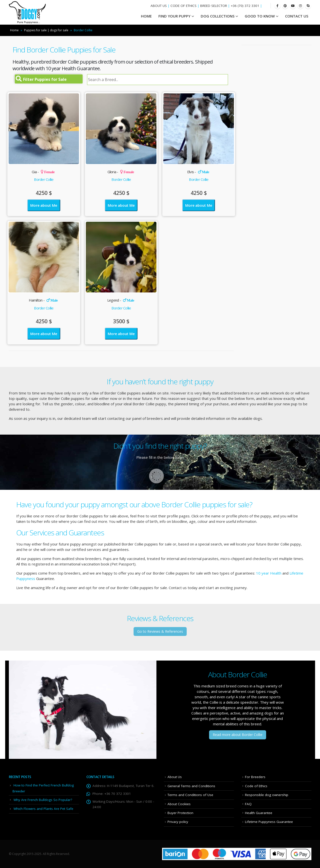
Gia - (43, 172)
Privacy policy (178, 822)
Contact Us (297, 16)
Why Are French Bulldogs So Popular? (43, 800)
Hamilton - (43, 300)
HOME (146, 16)
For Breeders (255, 777)
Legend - (121, 300)
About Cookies (179, 804)
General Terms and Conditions (191, 786)
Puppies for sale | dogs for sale (46, 30)
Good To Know (260, 16)
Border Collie (44, 179)
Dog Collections (218, 16)
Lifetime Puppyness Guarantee (269, 822)
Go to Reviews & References (160, 631)
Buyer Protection (180, 813)
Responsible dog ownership (267, 795)
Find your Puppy (174, 16)
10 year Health (269, 573)
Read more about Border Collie (238, 735)
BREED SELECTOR (214, 6)
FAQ (248, 804)
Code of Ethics (256, 786)
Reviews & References (160, 618)
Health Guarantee (259, 813)
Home (14, 30)
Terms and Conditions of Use (190, 795)
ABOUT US (159, 6)
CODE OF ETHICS (183, 6)
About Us (175, 777)
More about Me (44, 205)
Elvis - (198, 172)
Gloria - (121, 172)
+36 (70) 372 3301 (245, 6)
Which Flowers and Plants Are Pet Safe (43, 809)
